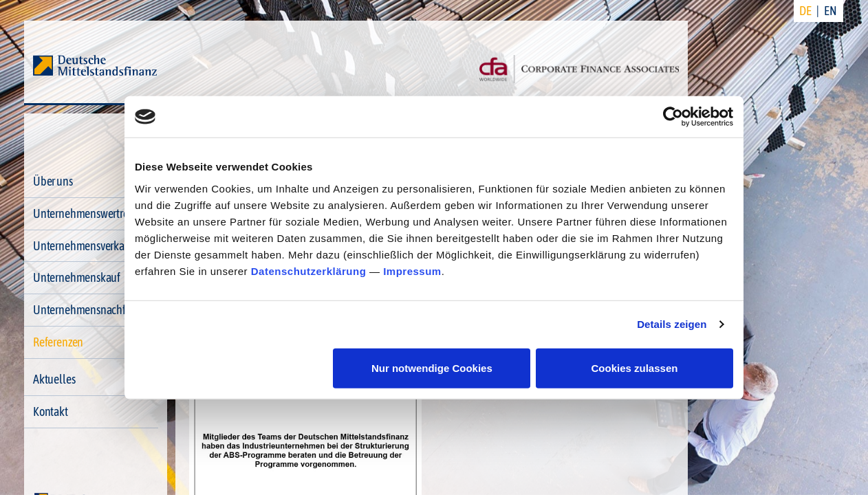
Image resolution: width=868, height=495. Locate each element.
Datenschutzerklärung (309, 271)
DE (805, 11)
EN (831, 11)
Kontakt (51, 411)
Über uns (53, 181)
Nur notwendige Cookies (432, 367)
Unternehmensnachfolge (89, 310)
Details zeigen (672, 324)
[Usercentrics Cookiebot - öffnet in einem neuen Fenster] (673, 117)
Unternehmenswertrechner (94, 213)
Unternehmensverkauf (84, 246)
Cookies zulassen (635, 367)
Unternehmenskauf (77, 277)
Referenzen (58, 342)
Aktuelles (54, 379)
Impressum (412, 271)
